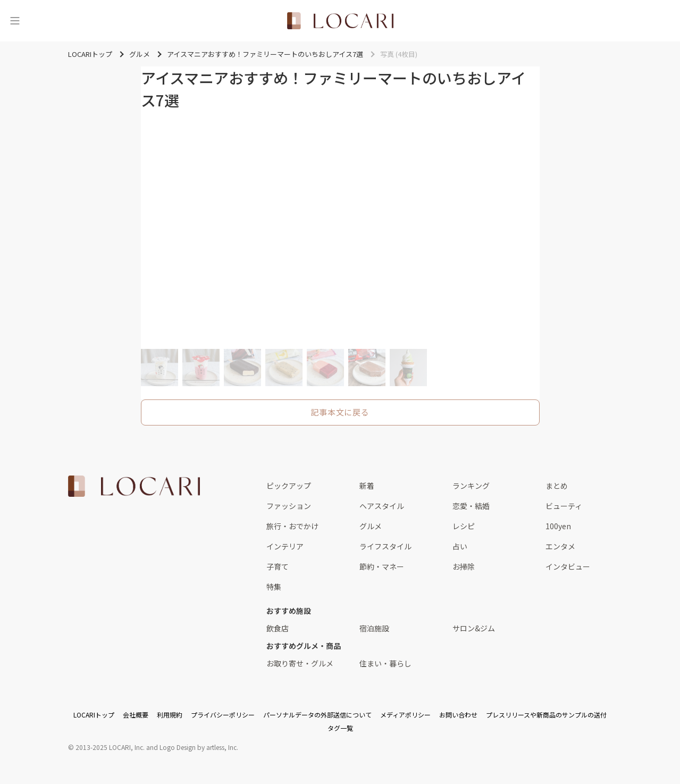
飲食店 (278, 628)
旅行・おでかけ (292, 526)
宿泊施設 (374, 628)
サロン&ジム (474, 628)
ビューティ (564, 506)
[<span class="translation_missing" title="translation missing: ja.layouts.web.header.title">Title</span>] (340, 21)
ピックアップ (289, 486)
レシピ (464, 526)
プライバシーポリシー (223, 715)
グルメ (371, 526)
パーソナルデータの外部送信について (317, 715)
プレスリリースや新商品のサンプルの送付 (546, 715)
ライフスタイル (385, 546)
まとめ (557, 486)
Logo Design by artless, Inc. (199, 747)
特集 (274, 587)
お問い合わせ (458, 715)
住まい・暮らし (385, 663)
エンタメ (560, 546)
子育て (278, 566)
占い (460, 546)
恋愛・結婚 (471, 506)
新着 (367, 486)
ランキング (471, 486)
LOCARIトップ (94, 715)
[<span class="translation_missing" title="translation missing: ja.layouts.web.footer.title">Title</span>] (134, 486)
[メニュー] (15, 21)
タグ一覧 (340, 728)
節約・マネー (382, 566)
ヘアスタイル (382, 506)
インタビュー (568, 566)
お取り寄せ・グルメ (300, 663)
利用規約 (170, 715)
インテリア (285, 546)
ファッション (289, 506)
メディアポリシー (405, 715)
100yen (558, 526)
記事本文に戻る (340, 412)
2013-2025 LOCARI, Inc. (110, 747)
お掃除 (464, 566)
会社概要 (136, 715)
